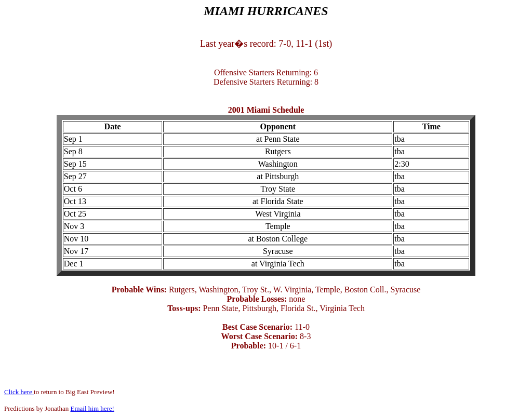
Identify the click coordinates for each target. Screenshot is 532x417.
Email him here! (92, 408)
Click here (19, 392)
